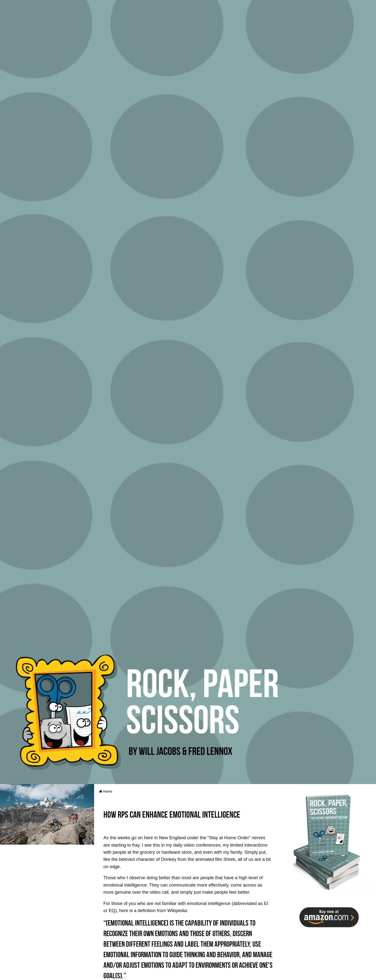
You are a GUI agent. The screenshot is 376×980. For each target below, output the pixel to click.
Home (106, 791)
